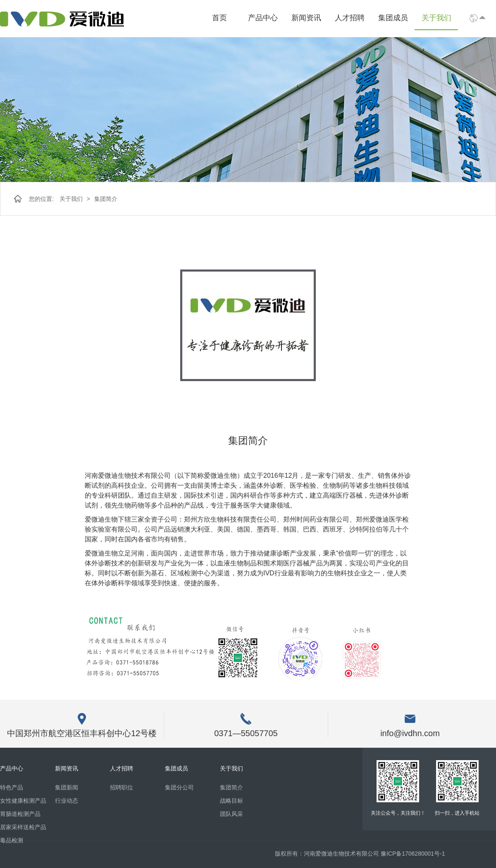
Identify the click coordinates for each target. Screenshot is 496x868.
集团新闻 (67, 787)
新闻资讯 (306, 18)
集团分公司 (179, 787)
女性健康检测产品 (23, 801)
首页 (219, 18)
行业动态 (67, 801)
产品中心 (263, 18)
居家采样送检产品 (23, 827)
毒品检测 (12, 840)
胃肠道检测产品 (20, 814)
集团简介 (106, 199)
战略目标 (231, 801)
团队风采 (231, 814)
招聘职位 (122, 787)
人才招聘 (350, 18)
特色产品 (12, 787)
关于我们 (436, 18)
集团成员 (393, 18)
